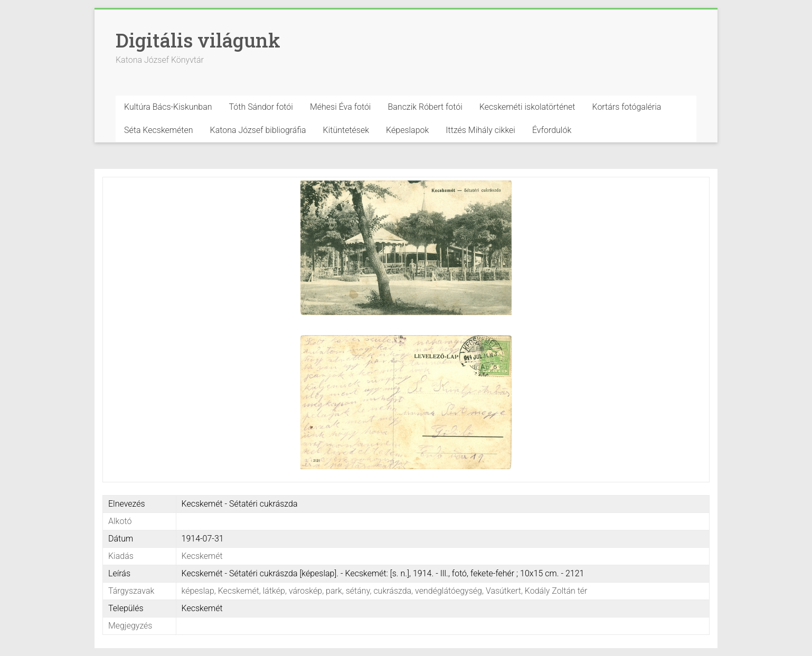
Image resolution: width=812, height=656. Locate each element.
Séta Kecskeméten (159, 130)
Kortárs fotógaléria (626, 107)
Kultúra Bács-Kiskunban (168, 107)
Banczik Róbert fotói (425, 107)
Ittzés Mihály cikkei (480, 130)
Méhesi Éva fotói (341, 107)
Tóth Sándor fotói (261, 107)
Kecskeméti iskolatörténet (527, 107)
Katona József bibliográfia (258, 130)
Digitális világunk (198, 40)
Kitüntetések (346, 130)
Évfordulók (552, 130)
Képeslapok (407, 130)
